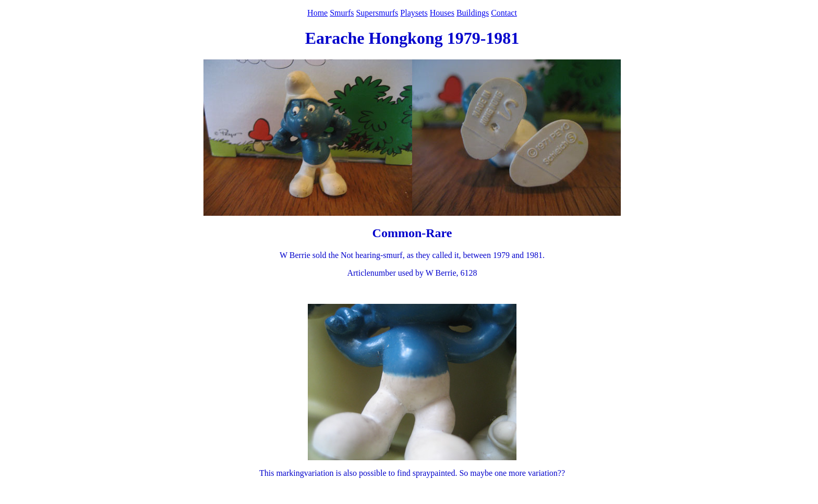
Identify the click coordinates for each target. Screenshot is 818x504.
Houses (442, 13)
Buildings (473, 13)
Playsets (414, 13)
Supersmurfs (377, 13)
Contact (504, 13)
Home (317, 13)
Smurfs (342, 13)
